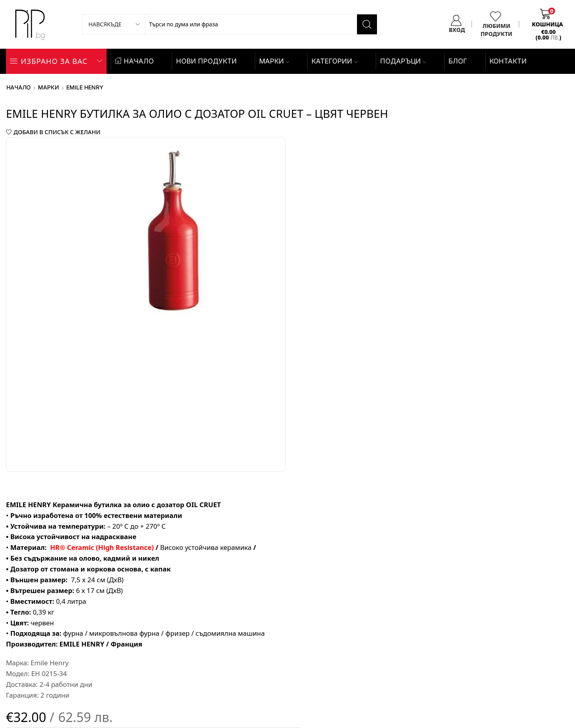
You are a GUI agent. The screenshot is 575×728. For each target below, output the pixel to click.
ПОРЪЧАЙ (418, 449)
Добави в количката (439, 409)
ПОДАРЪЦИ (403, 61)
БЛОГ (458, 61)
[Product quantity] (298, 409)
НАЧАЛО (134, 61)
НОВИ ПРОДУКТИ (206, 61)
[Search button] (367, 24)
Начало (19, 87)
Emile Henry (85, 87)
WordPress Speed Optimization (511, 669)
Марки (274, 61)
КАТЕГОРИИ (334, 61)
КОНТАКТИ (508, 61)
